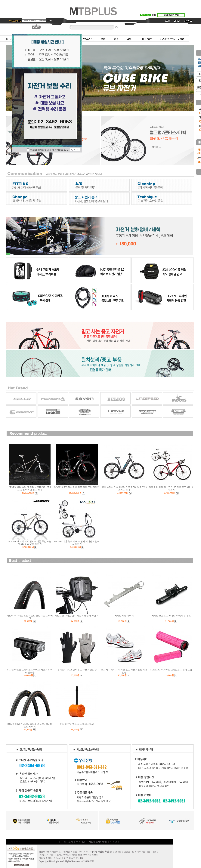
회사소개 (68, 842)
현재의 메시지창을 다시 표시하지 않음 (48, 150)
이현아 (95, 855)
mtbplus (56, 861)
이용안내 (115, 842)
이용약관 (81, 842)
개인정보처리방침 (59, 855)
